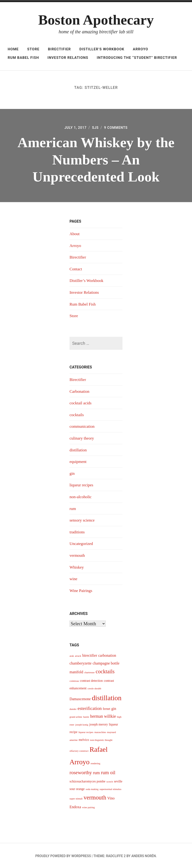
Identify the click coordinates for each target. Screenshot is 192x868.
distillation (79, 450)
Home (13, 49)
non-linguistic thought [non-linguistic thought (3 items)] (101, 739)
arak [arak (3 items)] (72, 655)
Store (33, 49)
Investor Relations (68, 58)
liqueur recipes (82, 485)
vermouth (78, 555)
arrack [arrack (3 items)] (78, 655)
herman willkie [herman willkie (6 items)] (103, 716)
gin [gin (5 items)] (114, 708)
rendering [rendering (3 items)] (95, 762)
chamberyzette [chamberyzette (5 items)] (81, 662)
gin (72, 473)
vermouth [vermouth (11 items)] (95, 797)
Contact (76, 269)
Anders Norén (143, 855)
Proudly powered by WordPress (63, 855)
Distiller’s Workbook (102, 49)
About (75, 234)
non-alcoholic (81, 496)
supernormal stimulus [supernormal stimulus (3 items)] (110, 788)
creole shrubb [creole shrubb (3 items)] (94, 688)
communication (83, 426)
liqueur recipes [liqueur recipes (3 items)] (86, 732)
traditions (78, 531)
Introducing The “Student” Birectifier (137, 58)
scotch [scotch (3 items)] (110, 781)
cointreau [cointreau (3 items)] (74, 680)
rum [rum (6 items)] (96, 772)
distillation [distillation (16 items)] (107, 697)
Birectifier (59, 49)
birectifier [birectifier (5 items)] (90, 655)
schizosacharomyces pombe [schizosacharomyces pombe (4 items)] (87, 780)
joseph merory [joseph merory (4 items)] (99, 724)
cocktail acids (81, 403)
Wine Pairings (82, 590)
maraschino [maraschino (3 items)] (100, 732)
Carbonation (80, 391)
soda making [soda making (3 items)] (92, 788)
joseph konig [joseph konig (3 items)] (82, 724)
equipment (79, 461)
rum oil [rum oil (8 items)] (108, 772)
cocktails (77, 415)
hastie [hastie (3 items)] (86, 716)
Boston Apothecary (96, 20)
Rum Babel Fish (23, 58)
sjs (95, 128)
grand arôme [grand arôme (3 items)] (76, 716)
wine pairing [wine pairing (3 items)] (88, 807)
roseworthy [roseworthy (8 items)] (81, 772)
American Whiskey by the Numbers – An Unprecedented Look (96, 160)
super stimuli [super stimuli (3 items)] (76, 798)
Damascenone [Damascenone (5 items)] (80, 698)
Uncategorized (82, 543)
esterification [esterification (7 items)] (90, 708)
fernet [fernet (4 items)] (107, 708)
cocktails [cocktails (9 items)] (105, 671)
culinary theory (82, 438)
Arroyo (141, 49)
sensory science (83, 520)
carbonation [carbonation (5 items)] (107, 655)
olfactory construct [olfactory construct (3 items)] (79, 750)
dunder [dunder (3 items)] (73, 708)
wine (74, 578)
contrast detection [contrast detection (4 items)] (91, 680)
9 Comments (118, 128)
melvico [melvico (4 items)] (84, 739)
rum (73, 508)
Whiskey (77, 566)
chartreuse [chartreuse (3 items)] (89, 672)
